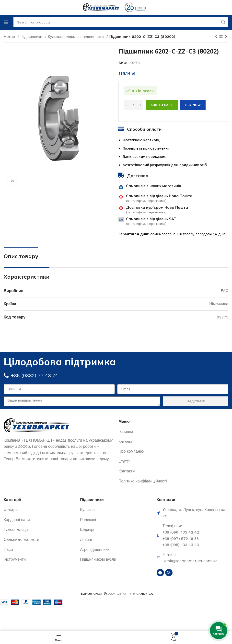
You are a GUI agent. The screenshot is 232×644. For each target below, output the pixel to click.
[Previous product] (216, 37)
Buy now (193, 105)
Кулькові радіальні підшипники (76, 37)
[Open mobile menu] (6, 22)
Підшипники (32, 37)
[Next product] (226, 37)
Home (10, 37)
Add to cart (162, 105)
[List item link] (173, 432)
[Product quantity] (133, 105)
